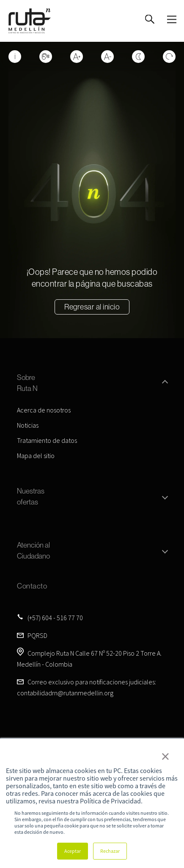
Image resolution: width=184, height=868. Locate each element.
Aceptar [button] (73, 851)
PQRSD (37, 635)
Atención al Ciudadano (33, 550)
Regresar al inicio (92, 307)
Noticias (28, 425)
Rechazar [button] (110, 851)
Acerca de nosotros (44, 410)
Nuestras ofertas (31, 496)
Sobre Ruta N (27, 383)
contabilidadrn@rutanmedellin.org (65, 693)
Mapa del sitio (36, 456)
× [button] (165, 756)
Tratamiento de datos (47, 440)
